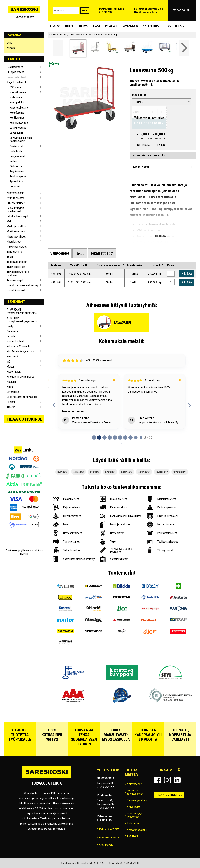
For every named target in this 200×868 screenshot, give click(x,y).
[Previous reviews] (54, 405)
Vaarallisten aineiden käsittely (23, 285)
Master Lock (14, 372)
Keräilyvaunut (17, 118)
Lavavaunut (16, 133)
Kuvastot (12, 48)
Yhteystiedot (152, 26)
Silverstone (13, 392)
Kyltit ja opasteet (16, 198)
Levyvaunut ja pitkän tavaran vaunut (21, 139)
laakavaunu (127, 472)
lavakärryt (110, 472)
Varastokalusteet (16, 290)
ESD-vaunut (16, 87)
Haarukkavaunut (18, 92)
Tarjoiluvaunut (17, 171)
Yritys (69, 26)
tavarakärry (162, 472)
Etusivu (54, 26)
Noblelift (11, 382)
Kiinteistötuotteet (16, 77)
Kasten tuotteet (15, 341)
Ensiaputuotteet (15, 72)
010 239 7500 (106, 12)
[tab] (60, 253)
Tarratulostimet (15, 252)
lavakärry (94, 472)
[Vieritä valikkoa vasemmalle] (58, 48)
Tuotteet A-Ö (175, 26)
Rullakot (14, 161)
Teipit (10, 257)
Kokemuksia (130, 26)
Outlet (10, 43)
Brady (10, 326)
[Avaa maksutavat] (163, 167)
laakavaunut (144, 472)
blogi (96, 26)
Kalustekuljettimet (20, 108)
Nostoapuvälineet (16, 237)
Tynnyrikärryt (17, 181)
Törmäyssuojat (15, 280)
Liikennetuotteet (16, 203)
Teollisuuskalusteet (17, 262)
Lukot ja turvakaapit (17, 216)
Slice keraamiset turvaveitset (23, 397)
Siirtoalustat (16, 166)
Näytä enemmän (73, 411)
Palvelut (111, 26)
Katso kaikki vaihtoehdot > (149, 155)
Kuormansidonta (15, 193)
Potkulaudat (16, 151)
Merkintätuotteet (16, 232)
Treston (11, 407)
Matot (10, 221)
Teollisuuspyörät (19, 176)
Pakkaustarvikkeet (17, 247)
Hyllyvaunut (16, 97)
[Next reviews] (189, 405)
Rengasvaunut (17, 156)
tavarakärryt (180, 472)
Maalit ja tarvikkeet (17, 226)
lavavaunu (62, 472)
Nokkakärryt (16, 146)
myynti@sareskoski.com (112, 9)
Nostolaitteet (14, 242)
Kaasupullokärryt (19, 103)
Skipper (11, 402)
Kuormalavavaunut (19, 123)
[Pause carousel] (122, 444)
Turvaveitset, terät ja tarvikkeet (18, 274)
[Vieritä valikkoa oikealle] (184, 48)
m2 (9, 362)
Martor (10, 367)
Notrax (10, 387)
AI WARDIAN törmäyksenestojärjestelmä (22, 311)
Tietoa (83, 26)
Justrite (11, 336)
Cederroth (12, 331)
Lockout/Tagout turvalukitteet (15, 210)
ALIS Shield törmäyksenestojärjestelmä (22, 320)
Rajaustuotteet (15, 67)
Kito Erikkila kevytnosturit (20, 351)
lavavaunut (79, 472)
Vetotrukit (15, 186)
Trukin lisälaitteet (16, 267)
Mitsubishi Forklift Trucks (20, 377)
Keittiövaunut (17, 113)
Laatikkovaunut (18, 128)
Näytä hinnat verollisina (146, 12)
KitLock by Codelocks (19, 346)
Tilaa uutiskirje (24, 419)
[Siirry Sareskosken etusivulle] (24, 11)
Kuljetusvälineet (16, 82)
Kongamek (13, 357)
